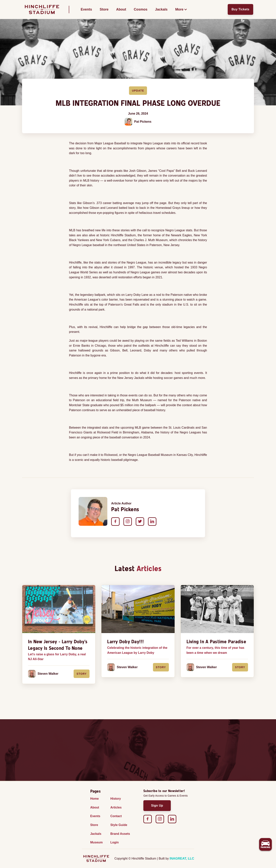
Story (82, 674)
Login (115, 842)
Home (94, 799)
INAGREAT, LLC (182, 858)
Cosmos (141, 9)
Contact (116, 816)
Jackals (161, 9)
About (121, 9)
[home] (42, 10)
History (116, 799)
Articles (116, 807)
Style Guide (119, 825)
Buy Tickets (240, 9)
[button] (181, 9)
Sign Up (157, 806)
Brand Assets (120, 834)
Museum (97, 842)
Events (86, 9)
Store (104, 9)
